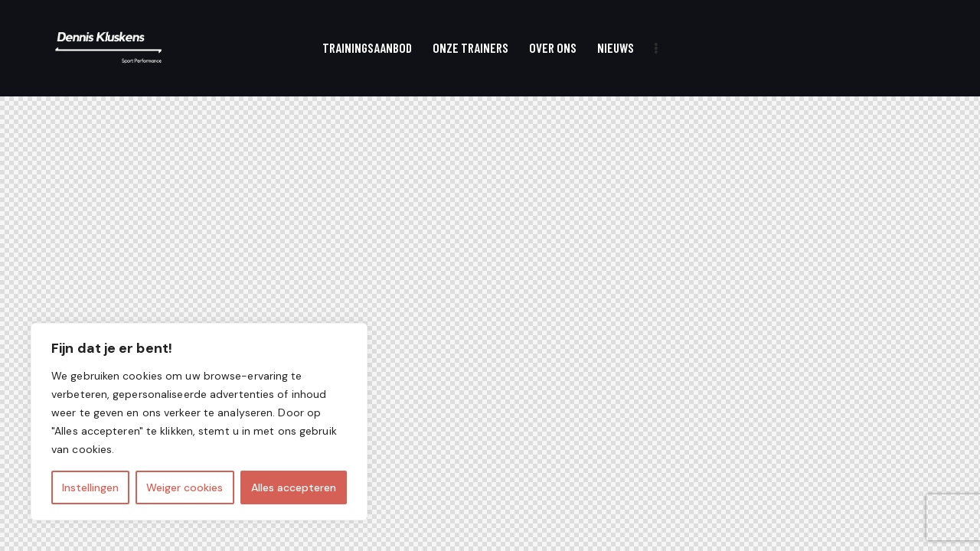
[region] (199, 422)
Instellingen (90, 487)
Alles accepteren (294, 487)
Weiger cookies (185, 487)
